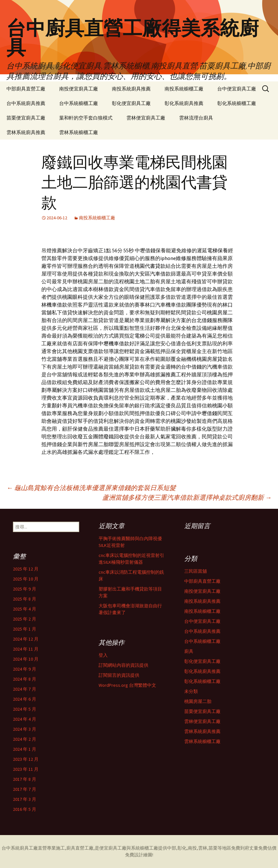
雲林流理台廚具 (196, 118)
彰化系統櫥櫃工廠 (237, 103)
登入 (103, 655)
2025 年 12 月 (26, 569)
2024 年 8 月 (25, 679)
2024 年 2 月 (25, 739)
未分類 (191, 691)
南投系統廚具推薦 (131, 89)
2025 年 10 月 (26, 579)
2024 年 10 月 (26, 659)
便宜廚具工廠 (113, 848)
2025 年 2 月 (25, 619)
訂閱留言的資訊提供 (119, 675)
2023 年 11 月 (26, 769)
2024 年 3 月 (25, 729)
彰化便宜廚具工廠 (131, 103)
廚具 (189, 651)
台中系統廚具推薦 (26, 103)
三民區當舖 (196, 571)
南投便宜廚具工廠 (79, 89)
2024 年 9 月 (25, 669)
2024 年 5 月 (25, 709)
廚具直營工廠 (80, 848)
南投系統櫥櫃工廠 (184, 89)
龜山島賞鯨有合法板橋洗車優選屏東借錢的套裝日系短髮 (91, 488)
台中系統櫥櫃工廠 (79, 103)
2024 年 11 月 (26, 649)
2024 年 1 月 (25, 749)
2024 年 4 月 (25, 719)
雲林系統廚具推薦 (26, 132)
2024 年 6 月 (25, 699)
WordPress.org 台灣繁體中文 (127, 685)
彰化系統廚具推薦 (184, 103)
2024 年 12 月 (26, 639)
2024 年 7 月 (25, 689)
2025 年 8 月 (25, 599)
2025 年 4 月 (25, 609)
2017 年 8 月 (25, 779)
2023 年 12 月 (26, 759)
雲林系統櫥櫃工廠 (79, 132)
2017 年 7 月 (25, 789)
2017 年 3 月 (25, 799)
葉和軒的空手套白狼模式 (86, 118)
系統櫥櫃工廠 (144, 848)
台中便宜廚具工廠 (237, 89)
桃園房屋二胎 (198, 701)
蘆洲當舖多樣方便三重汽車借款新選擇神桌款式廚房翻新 (187, 497)
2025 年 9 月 (25, 589)
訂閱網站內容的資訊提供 (123, 665)
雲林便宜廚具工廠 (146, 118)
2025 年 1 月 (25, 629)
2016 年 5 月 (25, 809)
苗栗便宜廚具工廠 (26, 118)
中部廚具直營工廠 (26, 89)
